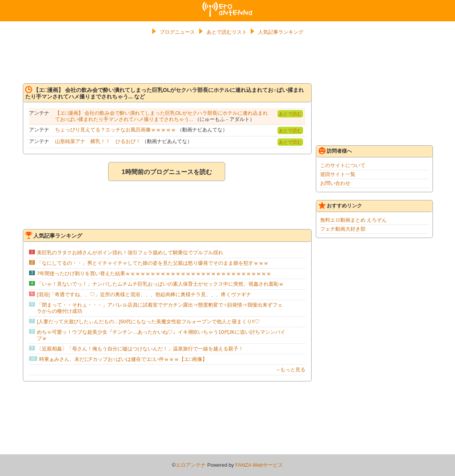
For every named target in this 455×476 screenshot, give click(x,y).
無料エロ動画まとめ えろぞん (354, 220)
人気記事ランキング (281, 32)
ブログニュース (177, 32)
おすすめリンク (340, 205)
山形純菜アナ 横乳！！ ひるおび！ (98, 141)
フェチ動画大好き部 (343, 229)
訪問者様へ (335, 151)
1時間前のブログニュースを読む (167, 172)
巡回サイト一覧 (338, 174)
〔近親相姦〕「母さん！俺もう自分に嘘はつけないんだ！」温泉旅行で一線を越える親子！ (140, 349)
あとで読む (290, 114)
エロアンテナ (227, 5)
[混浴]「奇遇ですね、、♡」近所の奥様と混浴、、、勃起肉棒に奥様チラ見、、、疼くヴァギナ (144, 294)
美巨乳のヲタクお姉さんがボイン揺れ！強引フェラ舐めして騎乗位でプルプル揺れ (130, 253)
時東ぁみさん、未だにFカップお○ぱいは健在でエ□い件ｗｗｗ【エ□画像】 (123, 359)
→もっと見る (290, 370)
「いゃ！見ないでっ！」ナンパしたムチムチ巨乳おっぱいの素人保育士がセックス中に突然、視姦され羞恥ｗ (160, 284)
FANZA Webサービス (259, 465)
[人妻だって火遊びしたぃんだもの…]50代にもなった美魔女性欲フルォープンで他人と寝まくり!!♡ (148, 322)
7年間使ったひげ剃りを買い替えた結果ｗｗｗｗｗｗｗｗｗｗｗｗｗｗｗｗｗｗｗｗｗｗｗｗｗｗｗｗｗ (154, 273)
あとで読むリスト (227, 32)
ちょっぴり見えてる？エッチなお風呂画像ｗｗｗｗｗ (115, 130)
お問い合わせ (335, 183)
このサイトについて (343, 165)
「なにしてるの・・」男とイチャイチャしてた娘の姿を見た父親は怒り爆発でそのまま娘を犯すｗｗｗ (153, 263)
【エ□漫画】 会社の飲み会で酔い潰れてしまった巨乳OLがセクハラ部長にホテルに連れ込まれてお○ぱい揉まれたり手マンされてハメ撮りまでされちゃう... (161, 116)
